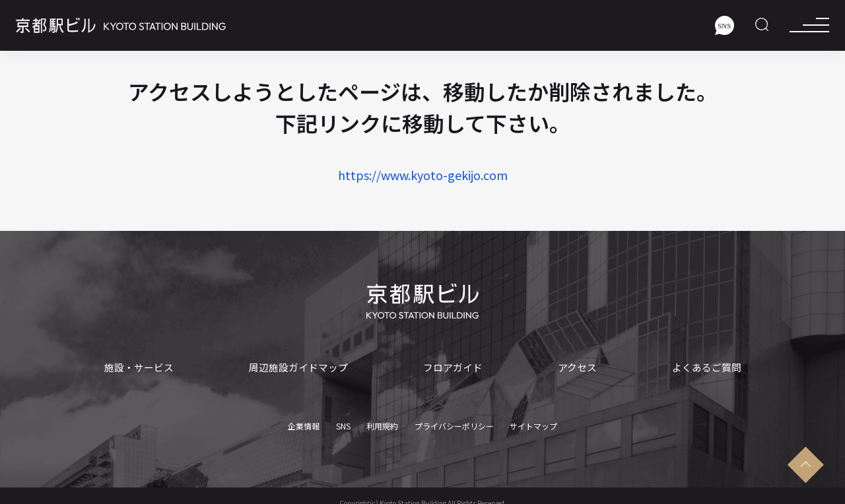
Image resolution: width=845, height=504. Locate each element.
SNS (343, 423)
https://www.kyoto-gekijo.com (423, 175)
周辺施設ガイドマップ (298, 367)
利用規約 (382, 423)
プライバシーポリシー (454, 423)
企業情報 (304, 423)
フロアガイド (453, 367)
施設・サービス (139, 367)
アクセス (577, 367)
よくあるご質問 (707, 367)
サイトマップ (533, 423)
